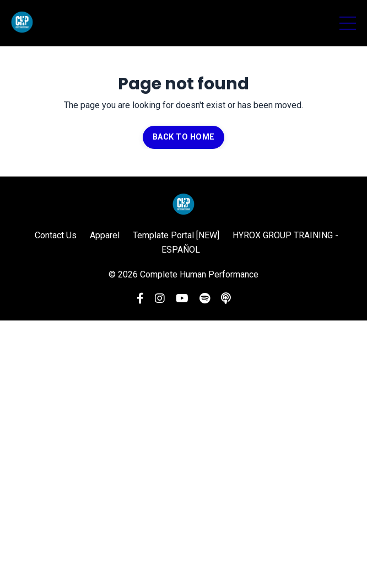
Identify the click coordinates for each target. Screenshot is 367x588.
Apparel (105, 235)
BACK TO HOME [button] (183, 137)
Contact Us (56, 235)
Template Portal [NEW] (176, 235)
